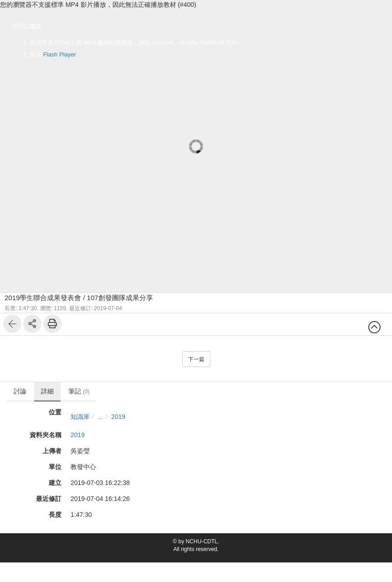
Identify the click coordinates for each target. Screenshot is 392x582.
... (101, 417)
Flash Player (60, 54)
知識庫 (80, 417)
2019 (118, 417)
